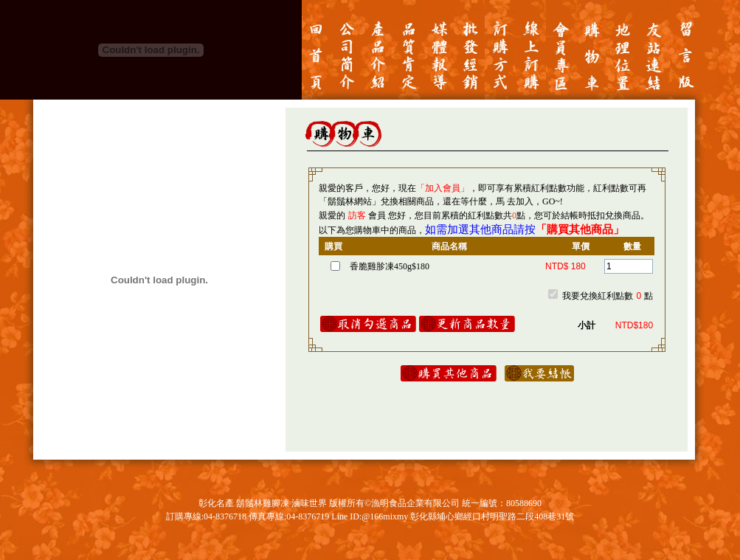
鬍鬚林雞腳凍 (263, 503)
